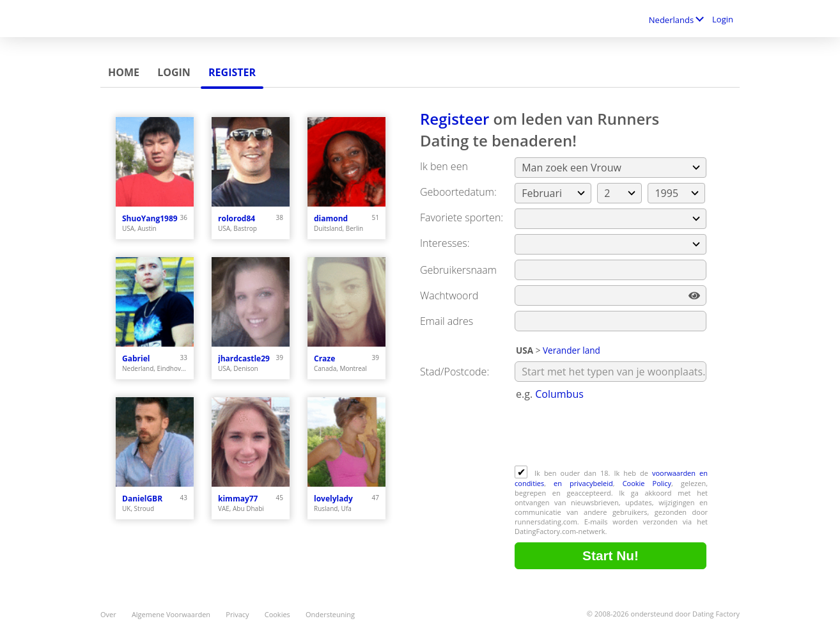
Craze (324, 358)
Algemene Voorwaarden (171, 614)
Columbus (559, 394)
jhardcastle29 (244, 358)
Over (108, 614)
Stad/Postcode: (455, 372)
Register (232, 72)
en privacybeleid (583, 483)
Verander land (572, 350)
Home (124, 72)
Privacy (237, 614)
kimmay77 (238, 499)
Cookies (277, 614)
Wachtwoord (449, 295)
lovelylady (333, 499)
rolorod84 (237, 218)
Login (723, 19)
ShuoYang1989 (150, 218)
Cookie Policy (647, 483)
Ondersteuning (330, 614)
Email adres (447, 321)
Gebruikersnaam (458, 270)
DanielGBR (142, 499)
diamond (331, 218)
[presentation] (612, 434)
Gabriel (136, 358)
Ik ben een (444, 166)
